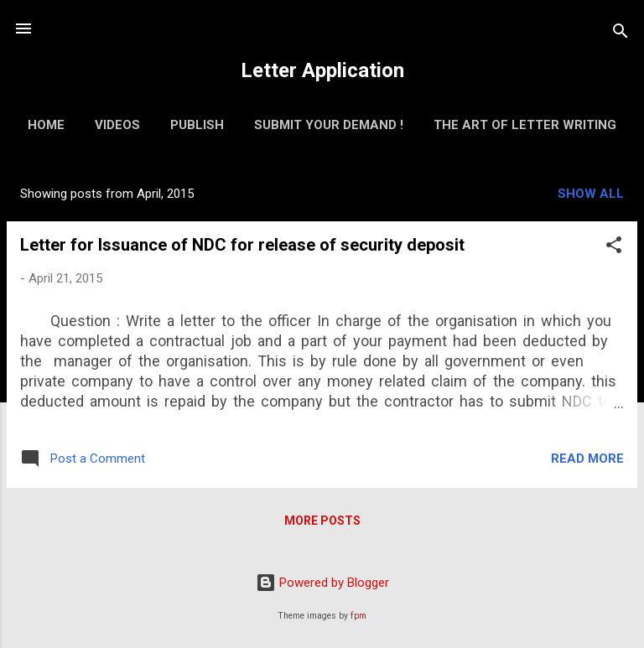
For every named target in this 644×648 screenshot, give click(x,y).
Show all (591, 194)
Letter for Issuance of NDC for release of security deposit (242, 245)
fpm (358, 616)
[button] (614, 248)
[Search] (621, 34)
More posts (322, 521)
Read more (587, 459)
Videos (117, 125)
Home (46, 125)
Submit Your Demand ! (329, 125)
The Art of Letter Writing (525, 125)
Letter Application (322, 70)
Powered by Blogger (322, 583)
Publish (197, 125)
